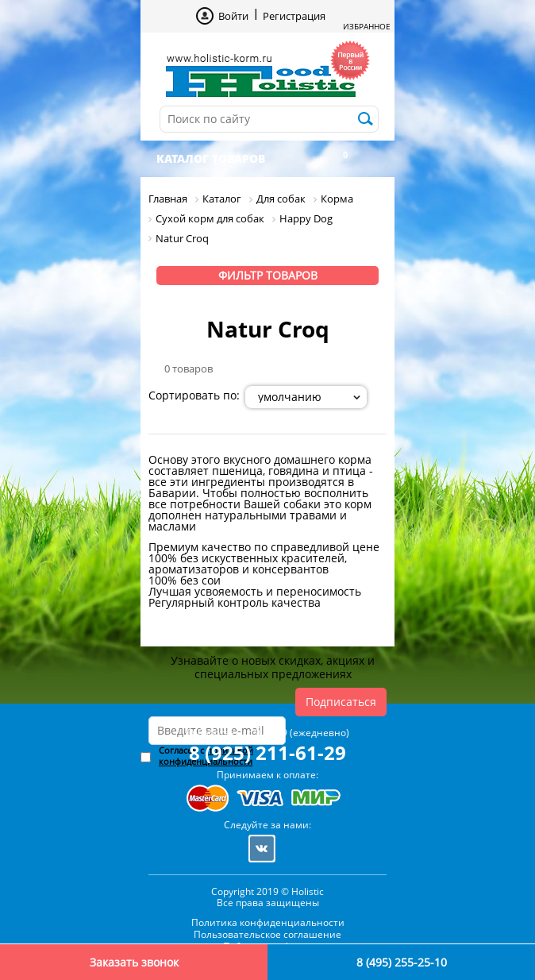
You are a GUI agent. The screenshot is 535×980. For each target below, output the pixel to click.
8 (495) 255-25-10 (402, 962)
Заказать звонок (134, 962)
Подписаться (341, 702)
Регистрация (294, 16)
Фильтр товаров (268, 275)
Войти (233, 16)
